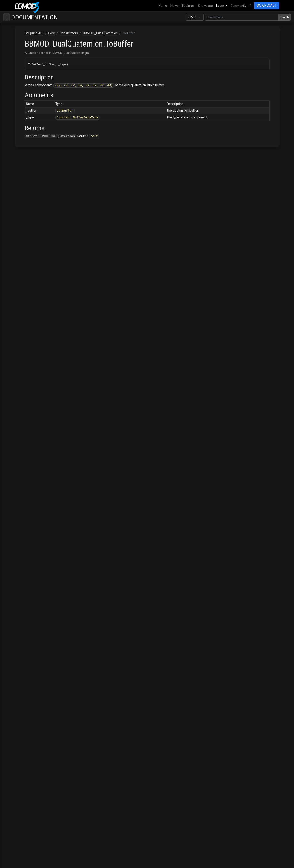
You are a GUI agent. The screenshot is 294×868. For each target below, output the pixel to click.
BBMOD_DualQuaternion (34, 189)
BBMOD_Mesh (27, 496)
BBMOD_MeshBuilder (32, 503)
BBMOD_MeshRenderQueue (37, 509)
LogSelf (24, 307)
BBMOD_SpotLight (30, 614)
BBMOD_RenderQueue (32, 588)
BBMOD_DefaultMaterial (34, 150)
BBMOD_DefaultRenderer (35, 157)
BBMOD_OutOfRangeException (38, 542)
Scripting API (16, 39)
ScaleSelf (26, 379)
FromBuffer (27, 268)
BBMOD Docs (16, 26)
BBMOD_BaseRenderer (33, 104)
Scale (23, 372)
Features (188, 6)
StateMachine (19, 758)
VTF (12, 771)
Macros (18, 686)
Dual (22, 235)
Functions (20, 673)
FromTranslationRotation (36, 281)
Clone (23, 209)
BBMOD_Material (29, 477)
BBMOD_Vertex (27, 653)
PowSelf (25, 346)
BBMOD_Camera (28, 117)
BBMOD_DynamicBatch (33, 431)
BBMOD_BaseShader (31, 111)
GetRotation (27, 287)
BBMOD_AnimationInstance (36, 78)
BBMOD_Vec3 (26, 640)
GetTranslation (29, 294)
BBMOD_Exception (30, 437)
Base (13, 45)
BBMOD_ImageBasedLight (35, 444)
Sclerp (23, 385)
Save (13, 751)
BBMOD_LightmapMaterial (35, 464)
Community (238, 6)
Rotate (23, 359)
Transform (26, 418)
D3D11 (15, 692)
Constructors (22, 65)
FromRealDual (29, 274)
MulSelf (24, 320)
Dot (21, 228)
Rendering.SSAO (21, 738)
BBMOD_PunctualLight (32, 562)
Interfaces (20, 666)
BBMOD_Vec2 (26, 633)
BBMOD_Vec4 (26, 647)
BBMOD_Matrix (27, 490)
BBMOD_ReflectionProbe (34, 575)
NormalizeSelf (29, 333)
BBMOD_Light (26, 457)
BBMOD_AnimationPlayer (34, 85)
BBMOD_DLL (26, 183)
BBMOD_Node (27, 529)
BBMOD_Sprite (27, 620)
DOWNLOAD (267, 5)
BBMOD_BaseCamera (32, 91)
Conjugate (26, 215)
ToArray (24, 398)
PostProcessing (21, 725)
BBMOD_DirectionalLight (34, 176)
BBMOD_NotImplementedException (41, 535)
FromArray (26, 261)
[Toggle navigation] (7, 17)
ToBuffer (25, 405)
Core (13, 58)
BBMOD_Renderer (29, 581)
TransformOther (30, 424)
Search (284, 17)
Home (164, 5)
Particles (16, 718)
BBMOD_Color (27, 124)
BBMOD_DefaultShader (33, 163)
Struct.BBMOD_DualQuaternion (109, 136)
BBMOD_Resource (30, 594)
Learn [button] (220, 6)
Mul (21, 313)
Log (22, 300)
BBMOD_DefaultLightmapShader (40, 143)
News (174, 6)
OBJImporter (19, 712)
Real (22, 353)
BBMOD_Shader (28, 607)
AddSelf (25, 202)
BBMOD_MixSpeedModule (36, 516)
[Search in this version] (242, 17)
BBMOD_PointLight (30, 549)
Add (22, 196)
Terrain (14, 764)
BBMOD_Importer (29, 451)
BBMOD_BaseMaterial (32, 98)
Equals (24, 241)
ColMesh (16, 52)
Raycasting (17, 732)
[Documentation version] (195, 17)
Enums (18, 679)
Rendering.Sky (20, 745)
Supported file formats (22, 32)
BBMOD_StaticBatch (31, 627)
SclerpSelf (26, 392)
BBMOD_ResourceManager (36, 601)
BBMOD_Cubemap (30, 130)
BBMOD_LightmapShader (34, 470)
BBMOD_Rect (26, 568)
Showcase (205, 6)
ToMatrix (25, 411)
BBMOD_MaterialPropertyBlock (39, 483)
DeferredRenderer (23, 699)
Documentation (35, 17)
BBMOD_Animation (30, 72)
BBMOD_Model (27, 522)
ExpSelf (24, 255)
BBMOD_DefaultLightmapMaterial (40, 137)
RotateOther (27, 366)
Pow (22, 339)
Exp (21, 248)
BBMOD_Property (29, 555)
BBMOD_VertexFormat (32, 660)
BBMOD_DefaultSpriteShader (37, 170)
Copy (22, 222)
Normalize (26, 326)
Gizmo (14, 705)
